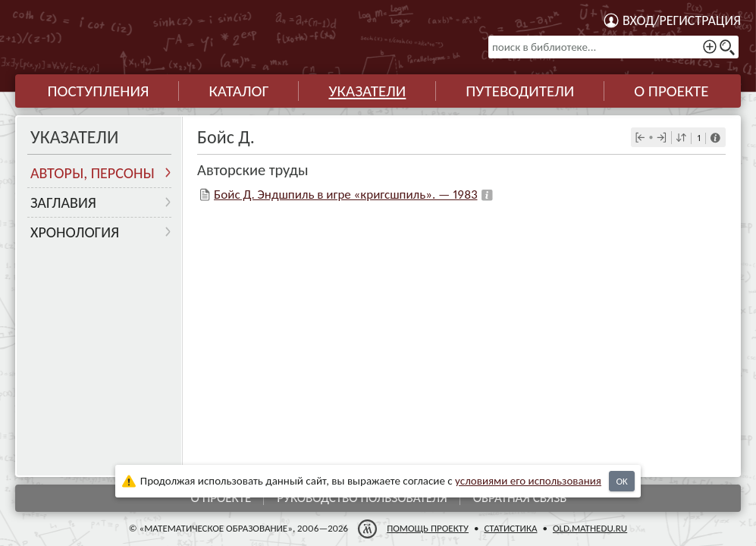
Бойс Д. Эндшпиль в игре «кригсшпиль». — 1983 (345, 195)
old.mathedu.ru (590, 528)
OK (621, 481)
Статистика (510, 528)
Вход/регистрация (682, 20)
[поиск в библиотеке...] (613, 47)
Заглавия (63, 202)
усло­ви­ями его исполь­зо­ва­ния (528, 481)
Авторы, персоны (93, 173)
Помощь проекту (428, 528)
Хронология (75, 232)
